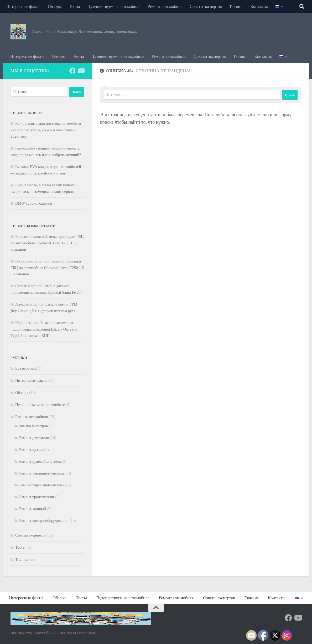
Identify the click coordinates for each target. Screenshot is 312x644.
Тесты (75, 6)
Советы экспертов (206, 6)
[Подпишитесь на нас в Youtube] (81, 71)
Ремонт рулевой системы (40, 461)
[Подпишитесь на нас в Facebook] (72, 71)
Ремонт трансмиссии (37, 497)
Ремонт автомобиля (165, 6)
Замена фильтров (33, 426)
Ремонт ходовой (33, 509)
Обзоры (55, 6)
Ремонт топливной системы (42, 473)
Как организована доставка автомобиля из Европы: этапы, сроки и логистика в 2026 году (46, 130)
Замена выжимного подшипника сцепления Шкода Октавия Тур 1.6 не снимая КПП (44, 329)
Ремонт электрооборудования (44, 521)
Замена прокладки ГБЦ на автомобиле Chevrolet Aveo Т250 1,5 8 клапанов (47, 243)
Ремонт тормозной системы (42, 485)
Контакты (259, 6)
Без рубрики (25, 368)
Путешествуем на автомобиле (114, 6)
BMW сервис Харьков (34, 203)
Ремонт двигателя (34, 438)
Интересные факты (23, 6)
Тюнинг (236, 6)
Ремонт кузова (31, 450)
